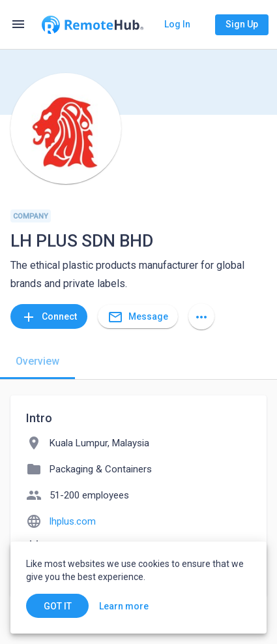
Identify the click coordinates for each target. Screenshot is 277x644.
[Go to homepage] (93, 25)
